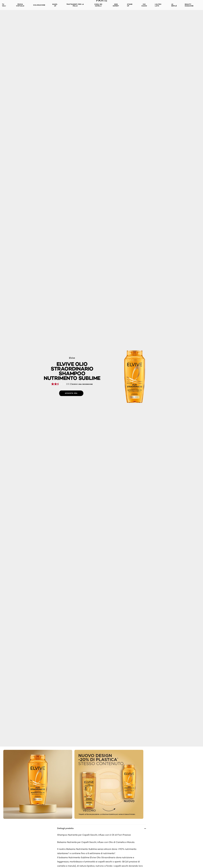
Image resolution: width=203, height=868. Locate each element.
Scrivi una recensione (82, 384)
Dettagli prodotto (65, 828)
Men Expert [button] (116, 5)
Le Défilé (174, 5)
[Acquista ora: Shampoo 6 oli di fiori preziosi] (71, 393)
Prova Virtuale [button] (20, 5)
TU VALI (4, 5)
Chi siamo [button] (144, 5)
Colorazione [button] (39, 5)
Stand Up (130, 5)
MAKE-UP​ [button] (55, 5)
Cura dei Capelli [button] (98, 5)
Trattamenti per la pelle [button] (75, 5)
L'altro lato (158, 5)
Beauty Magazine (189, 5)
